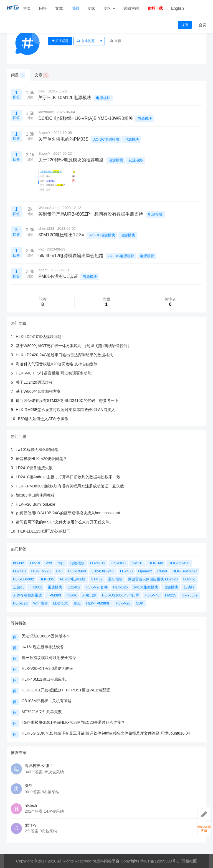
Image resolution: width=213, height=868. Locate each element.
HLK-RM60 (77, 571)
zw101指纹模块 (146, 587)
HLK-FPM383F (98, 603)
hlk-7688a (190, 595)
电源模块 (103, 98)
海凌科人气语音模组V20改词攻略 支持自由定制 (57, 364)
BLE (77, 603)
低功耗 (189, 587)
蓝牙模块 (115, 579)
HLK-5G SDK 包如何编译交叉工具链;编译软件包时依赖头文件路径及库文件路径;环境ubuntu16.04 (106, 733)
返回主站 (131, 8)
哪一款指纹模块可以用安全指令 (49, 658)
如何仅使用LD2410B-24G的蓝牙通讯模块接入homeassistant (68, 513)
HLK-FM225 (41, 571)
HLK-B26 (20, 603)
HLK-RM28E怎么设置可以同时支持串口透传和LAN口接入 (65, 410)
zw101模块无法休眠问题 (37, 449)
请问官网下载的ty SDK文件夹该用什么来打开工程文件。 (65, 522)
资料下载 (155, 8)
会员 (202, 25)
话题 (75, 8)
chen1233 (46, 228)
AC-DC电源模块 (106, 139)
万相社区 (189, 861)
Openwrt (145, 571)
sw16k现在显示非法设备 (43, 647)
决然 (29, 786)
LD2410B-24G (103, 571)
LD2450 (126, 571)
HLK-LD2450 (179, 563)
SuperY (44, 133)
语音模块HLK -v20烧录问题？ (41, 459)
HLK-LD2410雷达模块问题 (39, 337)
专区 (109, 8)
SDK (140, 603)
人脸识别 (89, 595)
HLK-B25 (121, 587)
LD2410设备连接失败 (34, 468)
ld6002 (18, 563)
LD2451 (189, 579)
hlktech (31, 805)
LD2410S (98, 563)
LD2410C (61, 603)
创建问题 (86, 41)
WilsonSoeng (49, 208)
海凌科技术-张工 (39, 766)
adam (43, 270)
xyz (41, 249)
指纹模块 (77, 563)
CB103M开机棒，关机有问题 (47, 701)
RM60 (162, 571)
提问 (185, 25)
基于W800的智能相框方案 (38, 391)
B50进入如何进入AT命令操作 (43, 419)
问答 (43, 8)
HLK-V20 (123, 603)
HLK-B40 (156, 563)
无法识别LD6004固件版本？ (46, 636)
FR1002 (36, 587)
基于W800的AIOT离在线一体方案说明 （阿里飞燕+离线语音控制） (74, 346)
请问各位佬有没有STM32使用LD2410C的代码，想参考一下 (67, 401)
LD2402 (74, 587)
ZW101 (137, 563)
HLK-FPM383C (185, 571)
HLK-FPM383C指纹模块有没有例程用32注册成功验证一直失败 (70, 486)
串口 (61, 563)
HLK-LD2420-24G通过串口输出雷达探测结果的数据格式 (64, 355)
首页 (27, 8)
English (177, 8)
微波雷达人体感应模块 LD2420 (153, 579)
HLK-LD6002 (23, 579)
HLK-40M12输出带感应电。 (46, 679)
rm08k (72, 595)
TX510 (35, 563)
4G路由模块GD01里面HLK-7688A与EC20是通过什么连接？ (73, 722)
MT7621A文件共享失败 (42, 712)
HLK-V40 (152, 595)
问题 (18, 75)
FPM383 (54, 595)
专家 (91, 8)
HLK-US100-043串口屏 (121, 595)
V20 (49, 563)
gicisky (31, 825)
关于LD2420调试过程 (34, 382)
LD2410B (118, 563)
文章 (59, 8)
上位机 (18, 587)
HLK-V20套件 (97, 587)
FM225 (171, 595)
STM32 (97, 579)
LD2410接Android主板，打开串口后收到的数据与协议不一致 (68, 477)
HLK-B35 (47, 579)
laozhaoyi (46, 112)
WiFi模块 (40, 603)
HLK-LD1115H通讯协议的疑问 (44, 531)
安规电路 (136, 160)
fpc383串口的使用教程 (35, 495)
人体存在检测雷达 (27, 595)
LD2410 (19, 571)
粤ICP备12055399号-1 (160, 861)
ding (42, 91)
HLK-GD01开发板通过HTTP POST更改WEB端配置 (66, 690)
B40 (59, 571)
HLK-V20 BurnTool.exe (35, 504)
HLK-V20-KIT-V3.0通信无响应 (47, 668)
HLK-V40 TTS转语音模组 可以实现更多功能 (54, 373)
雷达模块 (55, 587)
